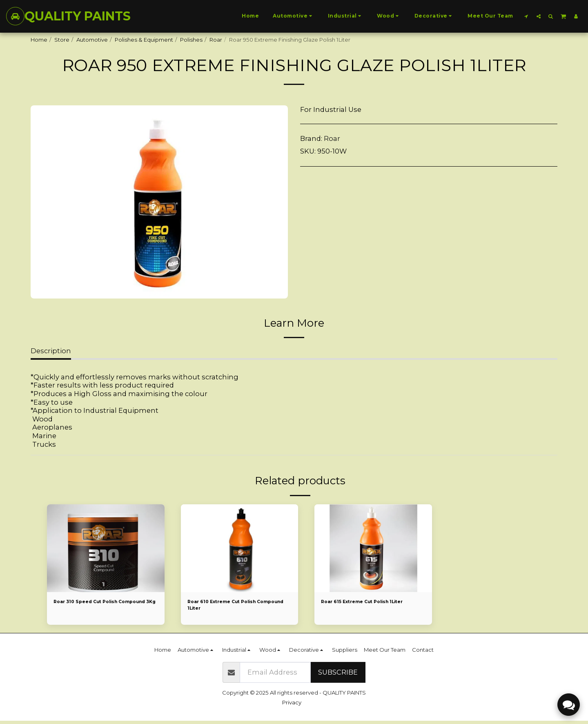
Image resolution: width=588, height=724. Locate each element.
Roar (216, 40)
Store (62, 40)
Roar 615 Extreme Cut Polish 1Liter (373, 602)
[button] (526, 16)
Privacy (292, 706)
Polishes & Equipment (144, 40)
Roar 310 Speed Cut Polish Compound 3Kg (93, 606)
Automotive (92, 40)
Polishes (191, 40)
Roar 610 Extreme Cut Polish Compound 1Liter (230, 606)
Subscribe (338, 675)
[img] (106, 548)
